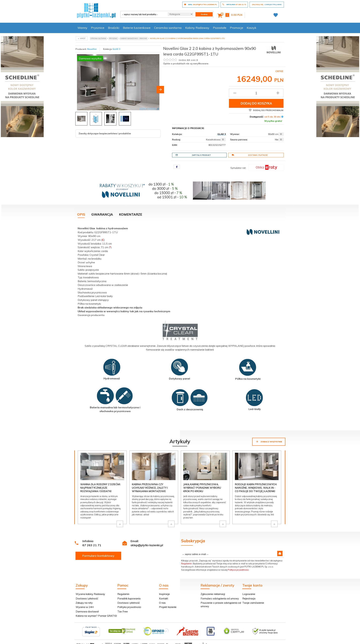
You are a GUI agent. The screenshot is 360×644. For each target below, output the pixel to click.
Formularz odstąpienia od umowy (220, 598)
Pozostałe (220, 28)
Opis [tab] (81, 214)
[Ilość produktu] (256, 93)
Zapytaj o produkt (193, 155)
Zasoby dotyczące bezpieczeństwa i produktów (105, 133)
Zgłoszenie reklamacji (213, 594)
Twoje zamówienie (253, 603)
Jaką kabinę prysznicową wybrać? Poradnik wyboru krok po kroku (202, 488)
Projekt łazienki (168, 607)
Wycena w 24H (85, 607)
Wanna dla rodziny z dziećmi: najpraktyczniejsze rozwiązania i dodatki (100, 488)
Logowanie (249, 594)
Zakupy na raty (84, 603)
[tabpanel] (180, 322)
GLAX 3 (116, 49)
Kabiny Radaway (197, 28)
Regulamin (187, 564)
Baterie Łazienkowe (137, 28)
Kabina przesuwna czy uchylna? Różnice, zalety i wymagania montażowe (150, 488)
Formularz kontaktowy (98, 556)
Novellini (92, 49)
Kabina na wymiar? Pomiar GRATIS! (96, 616)
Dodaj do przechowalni (266, 110)
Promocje (237, 28)
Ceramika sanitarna (168, 28)
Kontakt (164, 598)
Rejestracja (249, 598)
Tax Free (123, 611)
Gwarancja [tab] (102, 214)
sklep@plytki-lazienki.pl (147, 545)
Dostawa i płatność (250, 155)
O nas (162, 603)
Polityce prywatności (238, 570)
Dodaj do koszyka (256, 103)
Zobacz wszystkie (269, 442)
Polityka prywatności (129, 607)
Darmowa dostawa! (87, 611)
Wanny (82, 28)
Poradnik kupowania (129, 598)
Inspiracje (164, 594)
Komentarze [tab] (131, 214)
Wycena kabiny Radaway (90, 594)
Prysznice (98, 28)
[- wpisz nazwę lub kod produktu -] (143, 14)
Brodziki (114, 28)
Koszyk (252, 28)
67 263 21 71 (92, 545)
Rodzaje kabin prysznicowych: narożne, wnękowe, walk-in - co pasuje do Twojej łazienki (256, 488)
